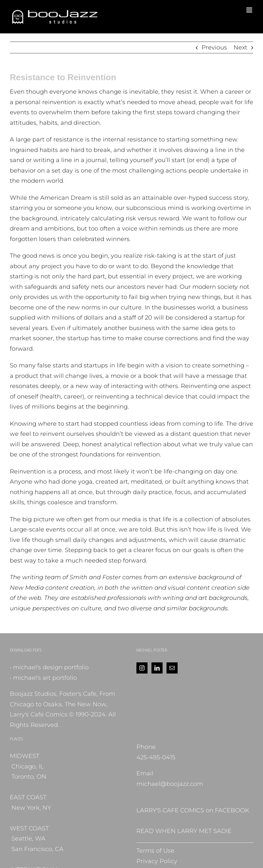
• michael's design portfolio (49, 667)
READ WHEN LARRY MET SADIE (184, 831)
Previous (214, 47)
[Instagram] (142, 668)
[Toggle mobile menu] (250, 10)
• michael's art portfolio (43, 678)
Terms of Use (155, 851)
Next (240, 47)
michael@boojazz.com (170, 784)
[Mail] (172, 668)
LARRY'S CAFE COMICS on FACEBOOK (193, 810)
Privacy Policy (157, 861)
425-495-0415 (156, 757)
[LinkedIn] (157, 668)
